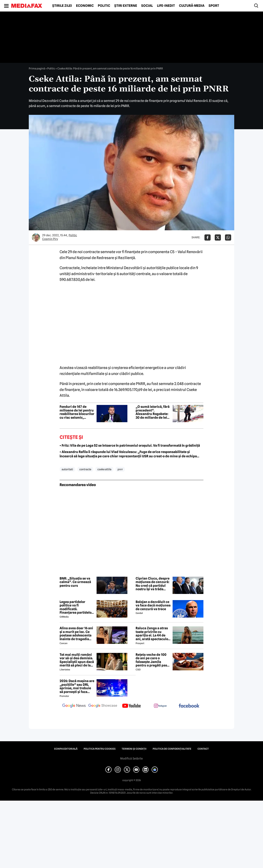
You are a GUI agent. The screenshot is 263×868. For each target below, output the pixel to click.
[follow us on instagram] (160, 706)
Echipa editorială (66, 749)
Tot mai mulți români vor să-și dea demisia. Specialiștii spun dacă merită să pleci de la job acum (77, 660)
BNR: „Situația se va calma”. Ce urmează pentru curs (75, 582)
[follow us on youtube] (131, 706)
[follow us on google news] (74, 706)
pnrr (120, 469)
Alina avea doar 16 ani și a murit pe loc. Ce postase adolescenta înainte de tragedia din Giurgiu (76, 634)
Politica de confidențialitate (172, 749)
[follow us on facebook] (189, 706)
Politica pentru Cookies (100, 749)
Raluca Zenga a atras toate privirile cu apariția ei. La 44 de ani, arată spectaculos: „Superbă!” (153, 634)
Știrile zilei (62, 6)
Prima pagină (37, 68)
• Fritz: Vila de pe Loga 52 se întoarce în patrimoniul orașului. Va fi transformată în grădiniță (130, 446)
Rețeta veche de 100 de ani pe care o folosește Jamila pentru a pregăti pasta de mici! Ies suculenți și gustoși (153, 660)
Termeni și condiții (134, 749)
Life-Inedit (166, 6)
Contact (203, 749)
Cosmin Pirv (50, 239)
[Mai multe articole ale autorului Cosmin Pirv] (36, 237)
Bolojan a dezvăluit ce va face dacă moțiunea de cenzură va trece (153, 606)
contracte (85, 469)
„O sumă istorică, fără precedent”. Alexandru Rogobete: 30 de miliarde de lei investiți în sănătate (153, 412)
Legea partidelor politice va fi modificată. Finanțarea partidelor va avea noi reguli (76, 607)
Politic (104, 6)
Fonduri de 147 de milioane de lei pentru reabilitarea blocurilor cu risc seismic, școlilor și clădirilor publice (77, 412)
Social (147, 6)
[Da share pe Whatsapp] (228, 237)
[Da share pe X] (218, 237)
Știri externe (126, 6)
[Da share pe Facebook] (208, 237)
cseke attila (104, 469)
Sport (214, 6)
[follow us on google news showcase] (103, 706)
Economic (85, 6)
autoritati (67, 469)
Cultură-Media (192, 6)
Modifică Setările (131, 758)
